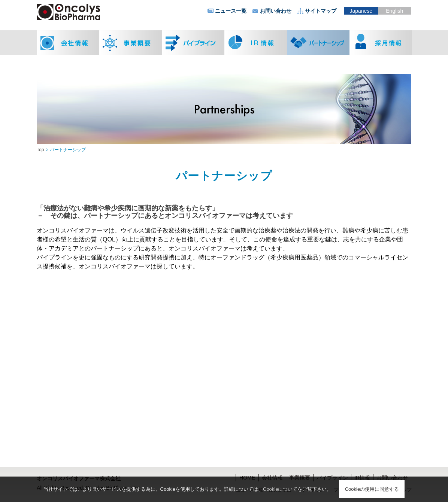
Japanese (361, 11)
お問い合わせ (276, 11)
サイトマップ (321, 11)
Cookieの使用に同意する (372, 489)
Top (40, 150)
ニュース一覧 (231, 11)
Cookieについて (280, 489)
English (394, 11)
